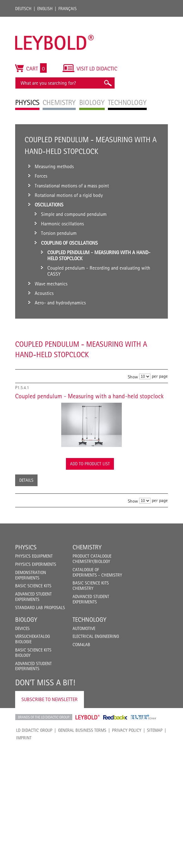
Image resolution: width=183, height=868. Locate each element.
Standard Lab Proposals (40, 608)
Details (26, 480)
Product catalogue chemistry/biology (92, 559)
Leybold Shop (88, 717)
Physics (26, 547)
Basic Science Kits (33, 586)
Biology (26, 620)
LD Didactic (44, 717)
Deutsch (23, 9)
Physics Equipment (34, 556)
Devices (22, 628)
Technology (89, 620)
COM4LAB (81, 645)
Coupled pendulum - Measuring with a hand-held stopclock (89, 396)
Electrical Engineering (96, 636)
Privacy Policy (127, 730)
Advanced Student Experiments (33, 597)
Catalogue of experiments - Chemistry (97, 572)
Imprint (24, 738)
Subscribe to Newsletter (50, 699)
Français (68, 9)
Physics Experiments (36, 564)
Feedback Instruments (115, 717)
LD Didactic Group (34, 730)
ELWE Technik (144, 717)
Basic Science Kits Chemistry (91, 586)
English (45, 9)
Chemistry (87, 547)
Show (133, 377)
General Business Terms (82, 730)
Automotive (84, 628)
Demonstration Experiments (31, 575)
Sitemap (155, 730)
